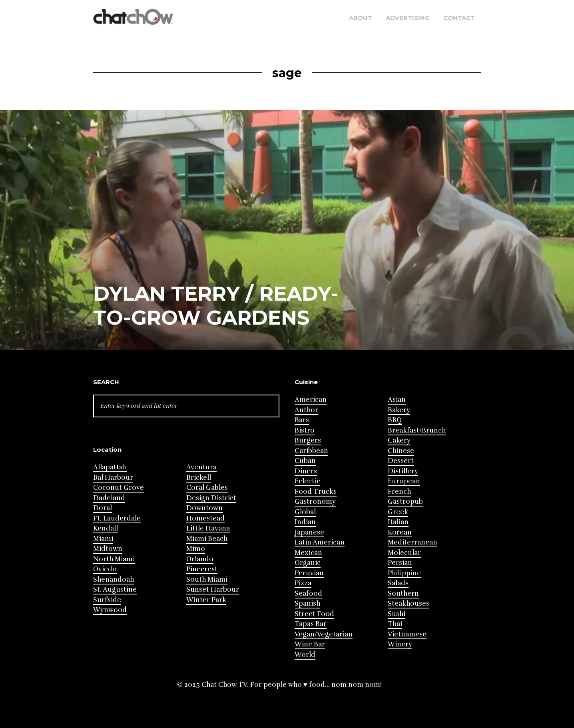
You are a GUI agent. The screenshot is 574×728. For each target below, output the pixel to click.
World (305, 655)
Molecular (404, 553)
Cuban (305, 461)
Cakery (399, 440)
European (404, 481)
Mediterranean (413, 542)
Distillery (403, 471)
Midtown (108, 549)
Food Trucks (316, 492)
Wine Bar (310, 644)
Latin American (320, 542)
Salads (398, 583)
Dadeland (109, 498)
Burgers (308, 440)
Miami (103, 539)
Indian (305, 522)
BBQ (395, 420)
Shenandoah (114, 579)
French (399, 492)
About (361, 18)
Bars (302, 420)
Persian (400, 563)
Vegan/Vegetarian (324, 634)
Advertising (408, 18)
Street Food (314, 614)
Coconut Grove (119, 488)
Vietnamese (407, 634)
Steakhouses (409, 603)
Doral (103, 508)
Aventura (201, 467)
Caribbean (311, 451)
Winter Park (206, 600)
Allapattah (110, 467)
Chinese (401, 451)
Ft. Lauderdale (117, 518)
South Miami (207, 579)
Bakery (399, 410)
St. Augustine (115, 589)
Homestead (205, 518)
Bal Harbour (113, 478)
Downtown (204, 508)
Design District (211, 498)
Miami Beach (207, 539)
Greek (398, 512)
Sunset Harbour (213, 589)
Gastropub (405, 502)
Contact (459, 18)
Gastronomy (315, 502)
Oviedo (105, 569)
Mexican (308, 553)
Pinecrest (202, 569)
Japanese (309, 532)
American (311, 400)
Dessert (401, 461)
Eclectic (307, 481)
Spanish (307, 603)
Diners (306, 471)
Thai (395, 624)
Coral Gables (207, 488)
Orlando (200, 559)
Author (306, 410)
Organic (308, 563)
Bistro (305, 430)
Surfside (107, 600)
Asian (397, 400)
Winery (400, 644)
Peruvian (309, 573)
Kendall (106, 528)
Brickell (199, 478)
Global (305, 512)
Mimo (196, 549)
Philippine (404, 573)
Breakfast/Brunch (417, 430)
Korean (400, 532)
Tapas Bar (311, 624)
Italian (398, 522)
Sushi (397, 614)
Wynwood (110, 610)
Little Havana (208, 528)
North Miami (114, 559)
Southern (403, 593)
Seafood (308, 593)
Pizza (303, 583)
